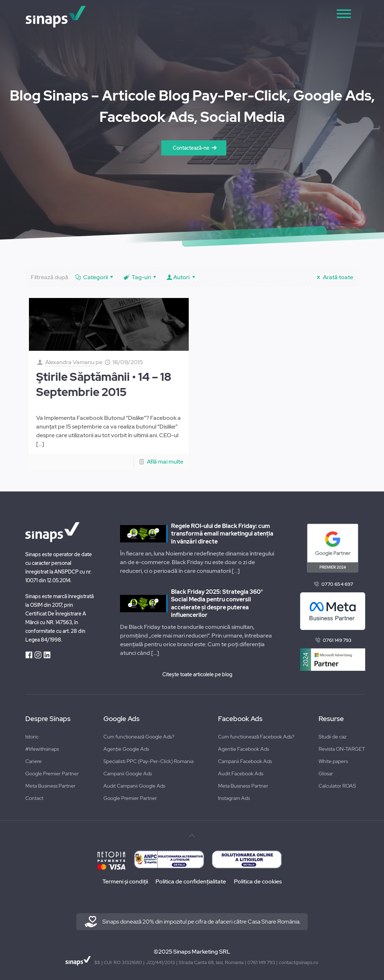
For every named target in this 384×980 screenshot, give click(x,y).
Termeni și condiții (124, 881)
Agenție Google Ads (126, 749)
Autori (182, 277)
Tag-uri (140, 277)
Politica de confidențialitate (191, 881)
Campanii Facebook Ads (245, 761)
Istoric (32, 737)
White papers (333, 761)
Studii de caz (332, 737)
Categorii (95, 277)
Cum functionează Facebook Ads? (256, 737)
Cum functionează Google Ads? (139, 737)
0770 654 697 (337, 584)
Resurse (331, 719)
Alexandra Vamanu (70, 362)
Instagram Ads (234, 798)
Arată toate (334, 277)
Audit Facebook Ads (241, 774)
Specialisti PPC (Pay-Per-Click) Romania (148, 761)
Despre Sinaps (48, 719)
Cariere (33, 761)
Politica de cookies (258, 881)
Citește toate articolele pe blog (197, 674)
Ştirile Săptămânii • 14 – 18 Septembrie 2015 (104, 384)
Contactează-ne (191, 148)
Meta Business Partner (50, 786)
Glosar (326, 774)
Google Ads (121, 719)
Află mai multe (165, 462)
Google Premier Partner (52, 774)
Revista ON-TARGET (342, 749)
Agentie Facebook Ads (244, 749)
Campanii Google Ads (128, 774)
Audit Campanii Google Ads (134, 786)
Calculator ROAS (337, 786)
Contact (34, 798)
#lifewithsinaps (42, 749)
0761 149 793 (337, 640)
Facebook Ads (240, 719)
